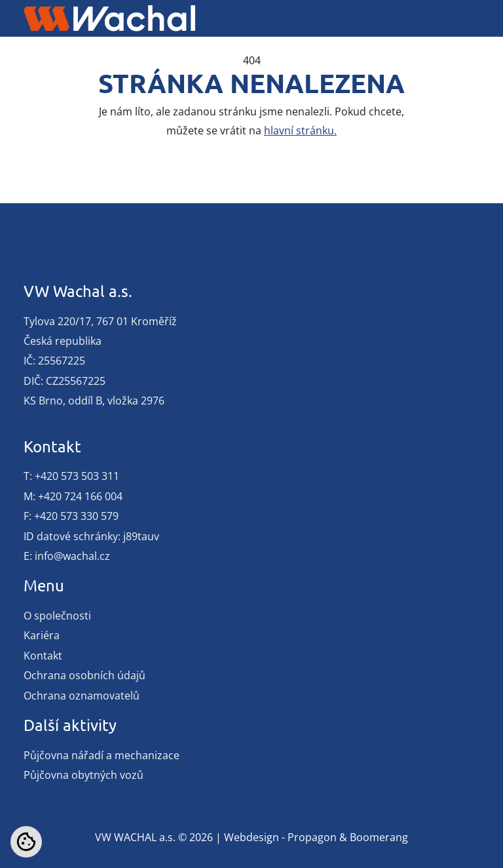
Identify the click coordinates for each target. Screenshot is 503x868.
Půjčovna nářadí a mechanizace (102, 755)
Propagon (312, 837)
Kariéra (42, 635)
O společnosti (57, 616)
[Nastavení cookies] (26, 842)
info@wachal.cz (72, 556)
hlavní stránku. (300, 130)
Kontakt (43, 656)
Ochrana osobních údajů (84, 675)
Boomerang (379, 837)
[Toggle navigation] (227, 18)
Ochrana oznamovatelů (82, 696)
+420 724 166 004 (80, 496)
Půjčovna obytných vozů (84, 775)
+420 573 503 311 (77, 476)
